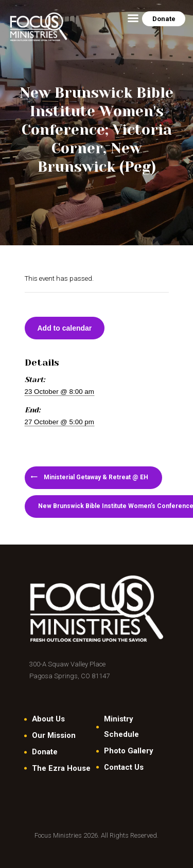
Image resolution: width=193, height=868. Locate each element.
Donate (45, 752)
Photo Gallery (128, 751)
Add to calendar (65, 328)
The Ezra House (61, 768)
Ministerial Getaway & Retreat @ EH (95, 477)
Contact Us (124, 767)
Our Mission (54, 735)
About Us (48, 719)
